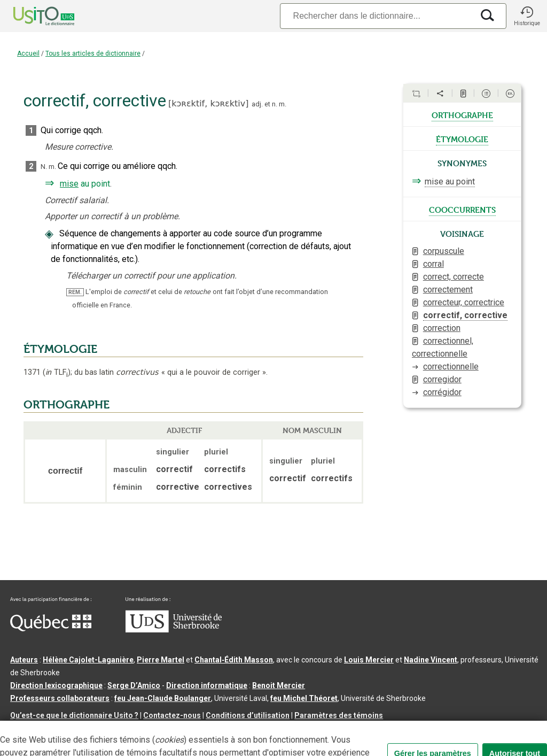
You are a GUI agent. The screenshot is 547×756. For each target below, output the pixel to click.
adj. (257, 104)
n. (275, 104)
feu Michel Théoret (304, 698)
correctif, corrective (465, 315)
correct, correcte (454, 277)
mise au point (450, 182)
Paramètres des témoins (339, 715)
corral (433, 264)
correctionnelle (451, 367)
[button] (527, 16)
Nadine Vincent (431, 660)
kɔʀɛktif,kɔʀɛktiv (208, 103)
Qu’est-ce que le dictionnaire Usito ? (74, 715)
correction (442, 328)
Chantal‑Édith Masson (234, 660)
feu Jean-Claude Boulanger (163, 698)
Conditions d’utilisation (248, 715)
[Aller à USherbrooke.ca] (174, 630)
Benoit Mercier (279, 685)
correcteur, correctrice (464, 302)
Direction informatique (207, 685)
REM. (75, 292)
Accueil (28, 53)
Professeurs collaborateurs (60, 698)
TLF (57, 372)
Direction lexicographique (56, 685)
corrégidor (442, 392)
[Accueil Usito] (32, 16)
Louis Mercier (369, 660)
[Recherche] (377, 16)
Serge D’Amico (134, 685)
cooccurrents (462, 209)
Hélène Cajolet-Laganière (88, 660)
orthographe (462, 114)
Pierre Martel (161, 660)
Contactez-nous (172, 715)
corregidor (442, 379)
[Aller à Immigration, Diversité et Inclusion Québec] (51, 629)
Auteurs (24, 660)
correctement (448, 290)
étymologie (462, 138)
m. (283, 104)
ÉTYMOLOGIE (60, 349)
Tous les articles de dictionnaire (93, 53)
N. (44, 167)
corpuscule (444, 251)
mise (69, 184)
